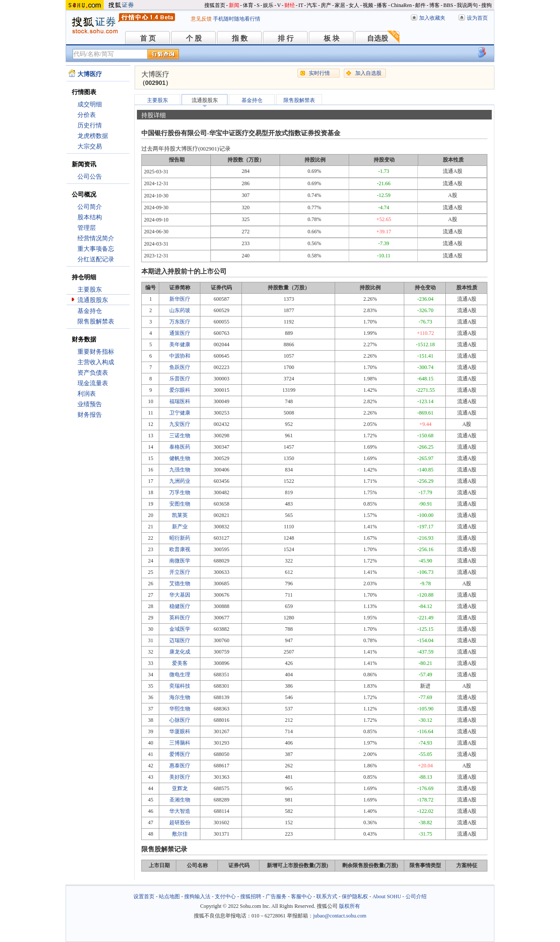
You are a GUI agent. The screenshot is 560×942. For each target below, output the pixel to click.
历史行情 (90, 125)
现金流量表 (93, 383)
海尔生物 (180, 697)
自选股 (378, 38)
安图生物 (180, 504)
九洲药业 (180, 481)
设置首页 (144, 896)
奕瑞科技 (180, 686)
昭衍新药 (180, 538)
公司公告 (90, 177)
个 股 (194, 38)
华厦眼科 (180, 731)
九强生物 (180, 470)
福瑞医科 (180, 401)
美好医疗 (180, 777)
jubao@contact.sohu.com (340, 916)
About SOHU (387, 896)
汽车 (312, 5)
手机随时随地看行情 (237, 19)
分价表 (87, 115)
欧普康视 (180, 549)
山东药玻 (180, 310)
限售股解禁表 (96, 322)
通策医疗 (180, 333)
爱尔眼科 (180, 390)
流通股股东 (93, 300)
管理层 (87, 228)
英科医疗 (180, 618)
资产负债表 (93, 373)
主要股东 (90, 290)
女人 (354, 5)
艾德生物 (180, 583)
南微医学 (180, 561)
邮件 (420, 5)
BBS (448, 5)
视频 (368, 5)
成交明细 (90, 104)
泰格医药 (180, 447)
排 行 (286, 38)
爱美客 (180, 663)
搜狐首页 (215, 5)
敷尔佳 (180, 834)
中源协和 (180, 356)
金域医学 (180, 629)
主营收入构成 (96, 362)
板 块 (332, 38)
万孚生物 (180, 492)
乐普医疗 (180, 379)
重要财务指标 (96, 352)
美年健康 (180, 344)
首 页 (148, 38)
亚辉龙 (180, 788)
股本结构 (90, 217)
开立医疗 (180, 572)
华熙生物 (180, 709)
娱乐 (268, 5)
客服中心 (301, 896)
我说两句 (467, 5)
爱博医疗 (180, 754)
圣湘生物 (180, 800)
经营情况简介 (96, 238)
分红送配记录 (96, 259)
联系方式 (327, 896)
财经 (290, 5)
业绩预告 (90, 404)
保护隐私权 (355, 896)
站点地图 (169, 896)
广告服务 (276, 896)
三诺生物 (180, 436)
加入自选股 (368, 73)
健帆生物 (180, 458)
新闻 (234, 5)
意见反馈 (201, 19)
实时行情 (319, 73)
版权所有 (350, 906)
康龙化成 (180, 652)
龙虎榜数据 (93, 136)
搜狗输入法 (197, 896)
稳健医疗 (180, 606)
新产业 (180, 527)
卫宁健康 (180, 413)
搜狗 (486, 5)
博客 (434, 5)
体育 (248, 5)
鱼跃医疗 (180, 367)
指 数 (240, 38)
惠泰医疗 (180, 766)
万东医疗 (180, 322)
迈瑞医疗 (180, 640)
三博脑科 (180, 743)
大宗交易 (90, 146)
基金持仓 (90, 311)
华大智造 (180, 811)
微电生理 (180, 675)
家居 (340, 5)
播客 (382, 5)
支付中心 (225, 896)
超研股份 (180, 822)
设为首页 (477, 18)
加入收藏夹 (432, 18)
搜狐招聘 (251, 896)
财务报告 (90, 415)
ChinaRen (401, 5)
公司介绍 (416, 896)
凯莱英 (180, 515)
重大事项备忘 (96, 249)
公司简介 (90, 207)
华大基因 (180, 595)
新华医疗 (180, 299)
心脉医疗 (180, 720)
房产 (326, 5)
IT (301, 5)
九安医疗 (180, 424)
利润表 (87, 394)
